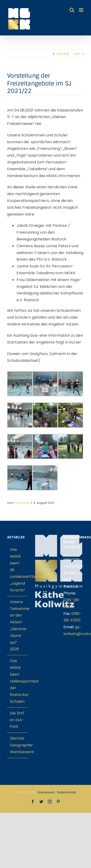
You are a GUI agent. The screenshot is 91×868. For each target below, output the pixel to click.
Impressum (46, 792)
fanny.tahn (22, 503)
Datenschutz (67, 792)
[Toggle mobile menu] (81, 10)
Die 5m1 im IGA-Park (17, 720)
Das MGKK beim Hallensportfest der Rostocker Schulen (18, 681)
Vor (77, 54)
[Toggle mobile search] (72, 10)
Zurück (63, 54)
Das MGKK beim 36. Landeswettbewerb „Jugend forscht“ (18, 570)
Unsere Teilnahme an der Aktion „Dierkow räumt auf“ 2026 (18, 626)
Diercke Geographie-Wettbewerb (18, 745)
